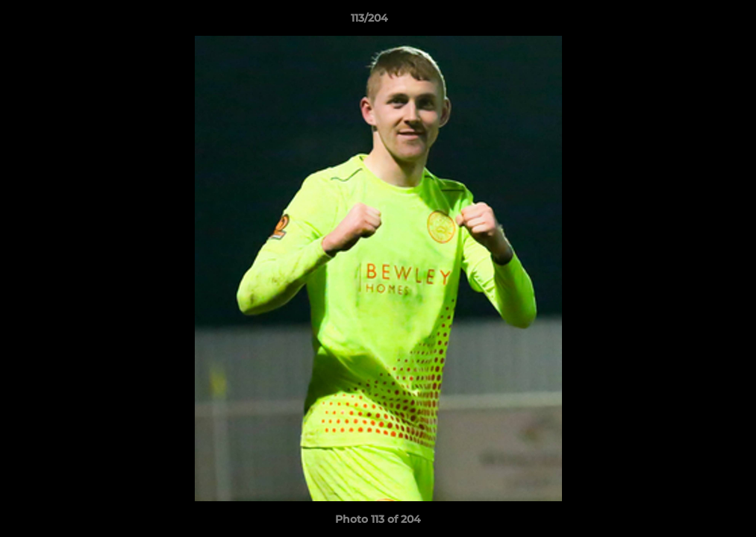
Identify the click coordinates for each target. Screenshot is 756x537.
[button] (693, 22)
